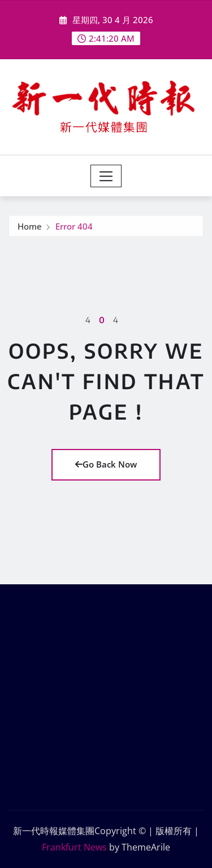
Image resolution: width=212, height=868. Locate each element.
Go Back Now (106, 464)
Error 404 (74, 227)
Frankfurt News (74, 847)
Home (30, 227)
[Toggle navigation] (106, 176)
